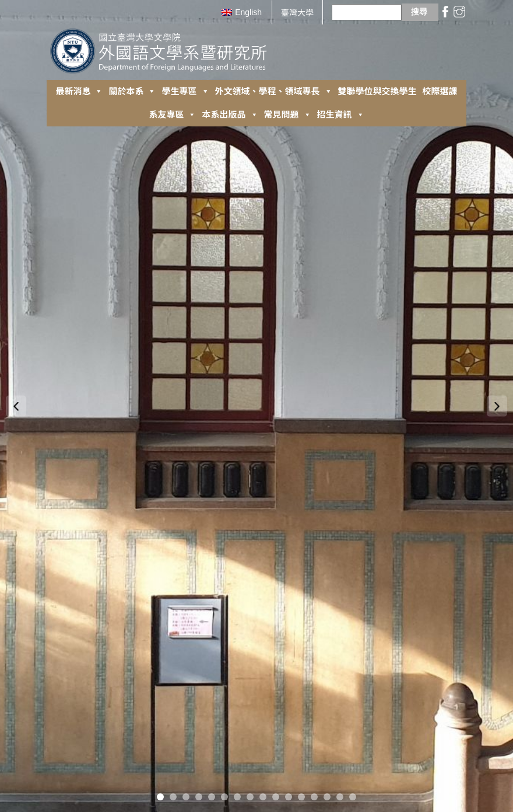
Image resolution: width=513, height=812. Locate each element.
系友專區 (172, 115)
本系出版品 (230, 115)
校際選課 (440, 91)
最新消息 (79, 91)
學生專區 (185, 91)
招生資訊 (341, 115)
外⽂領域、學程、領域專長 (274, 91)
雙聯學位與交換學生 (377, 91)
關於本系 (132, 91)
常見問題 (288, 115)
